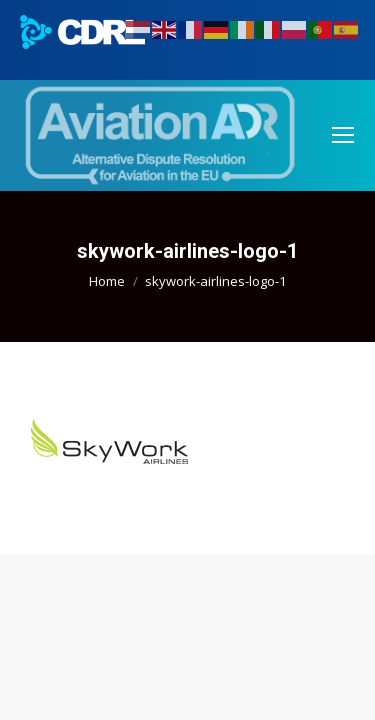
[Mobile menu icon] (343, 135)
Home (107, 281)
